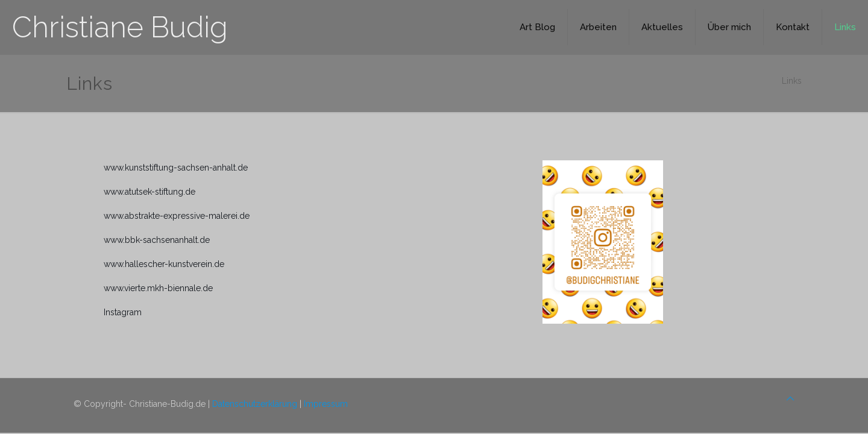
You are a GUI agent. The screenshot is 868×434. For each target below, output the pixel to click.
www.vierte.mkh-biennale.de (158, 288)
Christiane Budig (120, 27)
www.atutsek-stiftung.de (149, 192)
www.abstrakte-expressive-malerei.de (177, 216)
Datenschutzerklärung (255, 404)
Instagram (123, 312)
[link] (603, 242)
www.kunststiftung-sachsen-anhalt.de (176, 168)
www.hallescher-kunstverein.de (164, 264)
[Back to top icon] (790, 399)
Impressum (326, 404)
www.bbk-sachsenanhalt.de (157, 240)
